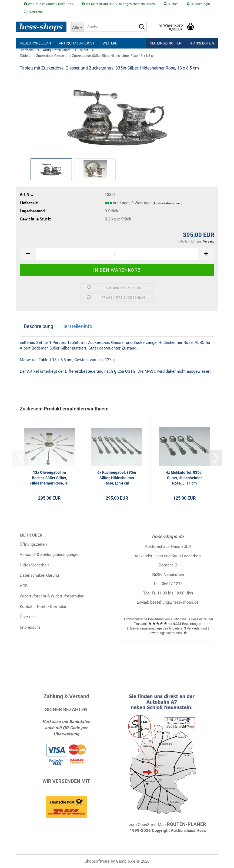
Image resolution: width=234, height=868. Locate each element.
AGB (24, 586)
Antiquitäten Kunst (77, 43)
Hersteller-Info (77, 326)
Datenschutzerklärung (39, 575)
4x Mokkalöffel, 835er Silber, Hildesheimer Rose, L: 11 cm (184, 478)
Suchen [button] (171, 4)
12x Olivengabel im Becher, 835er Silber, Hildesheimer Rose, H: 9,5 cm (49, 478)
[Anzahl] (117, 254)
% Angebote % (202, 43)
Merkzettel (34, 12)
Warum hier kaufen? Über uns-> (49, 4)
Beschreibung (39, 326)
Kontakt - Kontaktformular (43, 607)
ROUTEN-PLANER (186, 824)
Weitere (110, 43)
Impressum (30, 627)
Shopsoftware (97, 861)
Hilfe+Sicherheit (34, 565)
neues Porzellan (36, 43)
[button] (28, 254)
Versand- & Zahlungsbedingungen (50, 555)
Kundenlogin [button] (198, 4)
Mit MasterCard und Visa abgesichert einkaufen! (119, 4)
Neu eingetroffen (166, 43)
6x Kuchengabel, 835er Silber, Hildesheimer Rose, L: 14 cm (117, 478)
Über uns (28, 617)
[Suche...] (77, 27)
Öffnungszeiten (33, 544)
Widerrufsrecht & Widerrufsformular (52, 596)
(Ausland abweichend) (168, 203)
